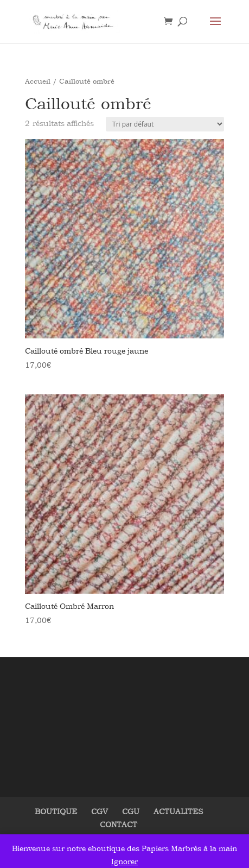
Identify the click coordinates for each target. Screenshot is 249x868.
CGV (100, 811)
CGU (131, 811)
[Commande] (165, 124)
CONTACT (119, 824)
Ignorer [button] (124, 861)
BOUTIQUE (56, 811)
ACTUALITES (178, 811)
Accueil (38, 81)
